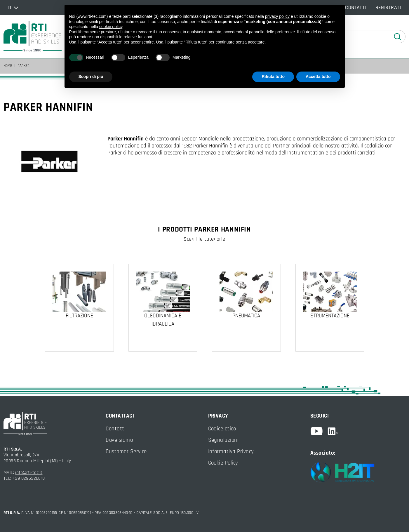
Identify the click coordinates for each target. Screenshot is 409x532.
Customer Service (126, 452)
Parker (24, 66)
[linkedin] (333, 431)
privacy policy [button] (277, 16)
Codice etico (222, 429)
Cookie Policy (223, 463)
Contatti (116, 429)
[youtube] (319, 431)
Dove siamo (119, 440)
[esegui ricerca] (398, 37)
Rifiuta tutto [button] (273, 77)
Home (8, 66)
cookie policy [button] (111, 27)
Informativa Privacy (231, 452)
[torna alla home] (33, 36)
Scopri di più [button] (91, 77)
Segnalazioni (223, 440)
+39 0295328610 (29, 478)
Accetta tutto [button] (318, 77)
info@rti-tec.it (29, 473)
